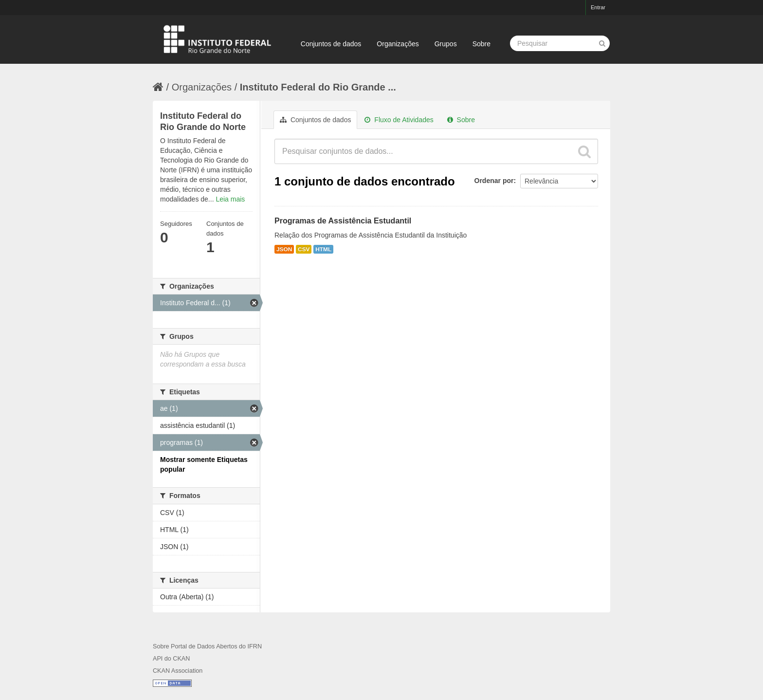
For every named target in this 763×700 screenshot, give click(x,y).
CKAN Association (178, 671)
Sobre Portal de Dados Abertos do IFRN (207, 646)
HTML (323, 249)
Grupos (446, 44)
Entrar (598, 7)
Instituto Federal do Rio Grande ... (318, 87)
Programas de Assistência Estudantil (343, 221)
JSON (284, 249)
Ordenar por (494, 181)
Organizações (398, 44)
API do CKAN (171, 659)
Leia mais (230, 199)
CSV (304, 249)
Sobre (481, 44)
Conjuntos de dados (331, 44)
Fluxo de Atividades (399, 120)
